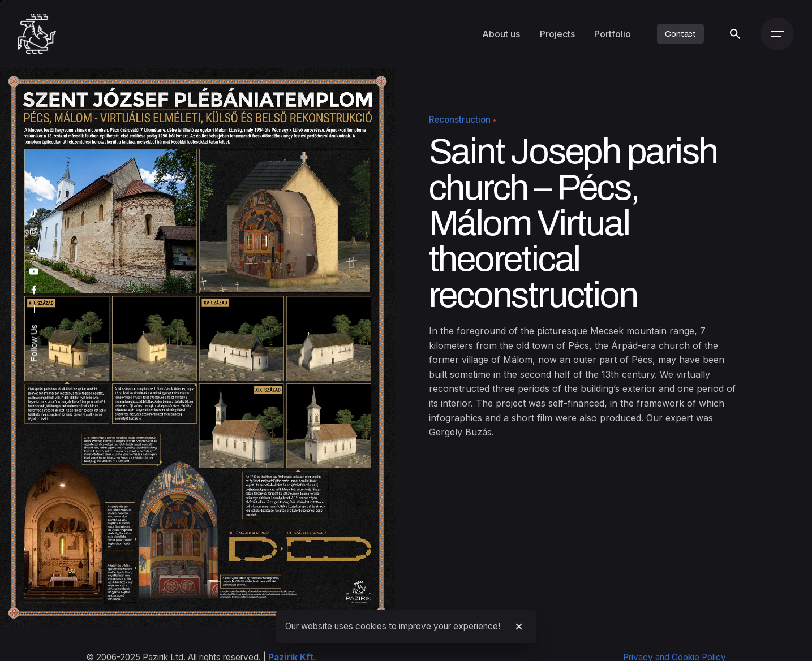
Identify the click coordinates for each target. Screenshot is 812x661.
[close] (519, 627)
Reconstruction (460, 120)
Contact (680, 34)
